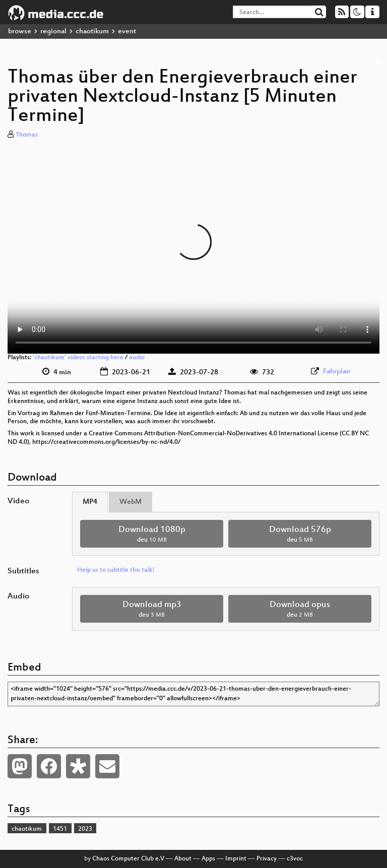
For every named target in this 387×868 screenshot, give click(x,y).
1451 (60, 829)
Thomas (27, 135)
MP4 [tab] (90, 502)
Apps (208, 859)
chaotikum (92, 31)
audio (137, 358)
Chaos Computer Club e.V (128, 859)
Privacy (267, 859)
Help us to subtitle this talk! (116, 570)
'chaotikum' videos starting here (78, 358)
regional (53, 31)
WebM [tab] (131, 502)
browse (20, 31)
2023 (85, 829)
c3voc (295, 859)
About (183, 859)
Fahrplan (337, 372)
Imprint (236, 859)
